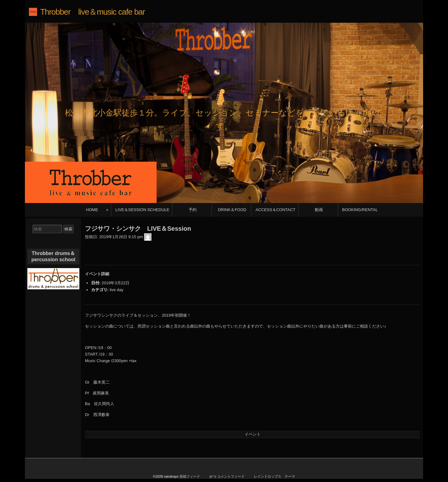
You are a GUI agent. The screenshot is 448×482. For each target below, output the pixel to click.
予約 (193, 210)
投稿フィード (190, 476)
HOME (92, 210)
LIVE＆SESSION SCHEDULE (142, 210)
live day (116, 290)
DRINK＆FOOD (232, 210)
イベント (253, 434)
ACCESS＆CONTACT (275, 210)
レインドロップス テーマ (274, 476)
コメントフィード (231, 476)
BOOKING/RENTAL (360, 210)
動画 (319, 210)
